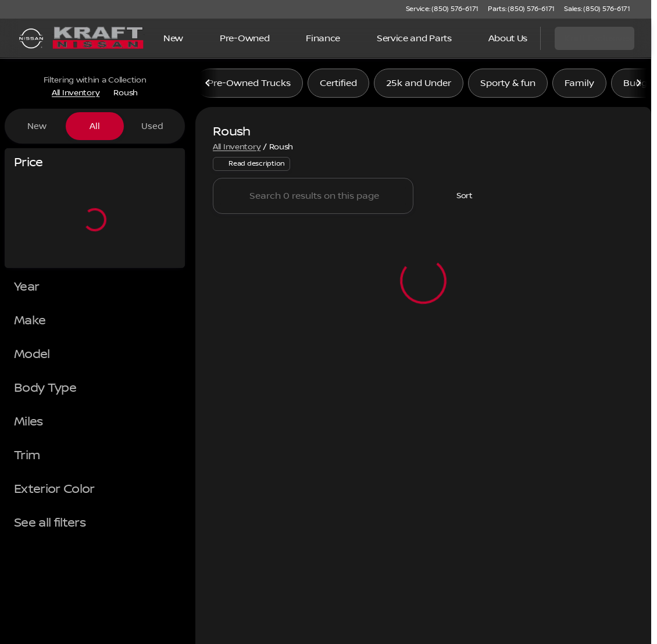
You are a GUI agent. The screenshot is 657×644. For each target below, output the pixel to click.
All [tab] (95, 126)
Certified (338, 87)
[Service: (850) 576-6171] (442, 9)
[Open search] (517, 38)
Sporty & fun (508, 87)
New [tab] (37, 126)
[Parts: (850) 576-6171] (521, 9)
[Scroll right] (638, 87)
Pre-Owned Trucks (249, 87)
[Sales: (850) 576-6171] (597, 9)
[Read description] (251, 168)
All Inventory (237, 151)
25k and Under (419, 87)
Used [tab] (152, 126)
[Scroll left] (208, 87)
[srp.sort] (458, 200)
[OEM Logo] (31, 38)
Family (579, 87)
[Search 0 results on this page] (313, 200)
